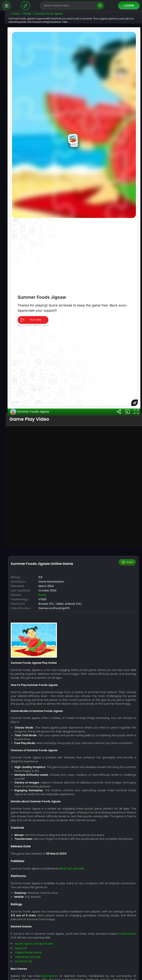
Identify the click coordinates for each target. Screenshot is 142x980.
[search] (100, 6)
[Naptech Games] (26, 6)
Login (129, 5)
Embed (127, 676)
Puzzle (49, 709)
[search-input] (70, 6)
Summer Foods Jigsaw (37, 526)
